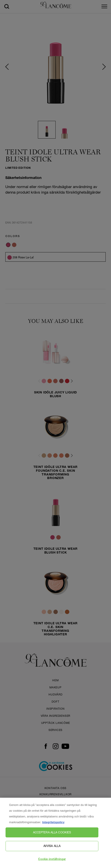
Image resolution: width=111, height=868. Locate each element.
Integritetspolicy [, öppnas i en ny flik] (53, 826)
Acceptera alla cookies (52, 837)
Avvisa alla (52, 850)
